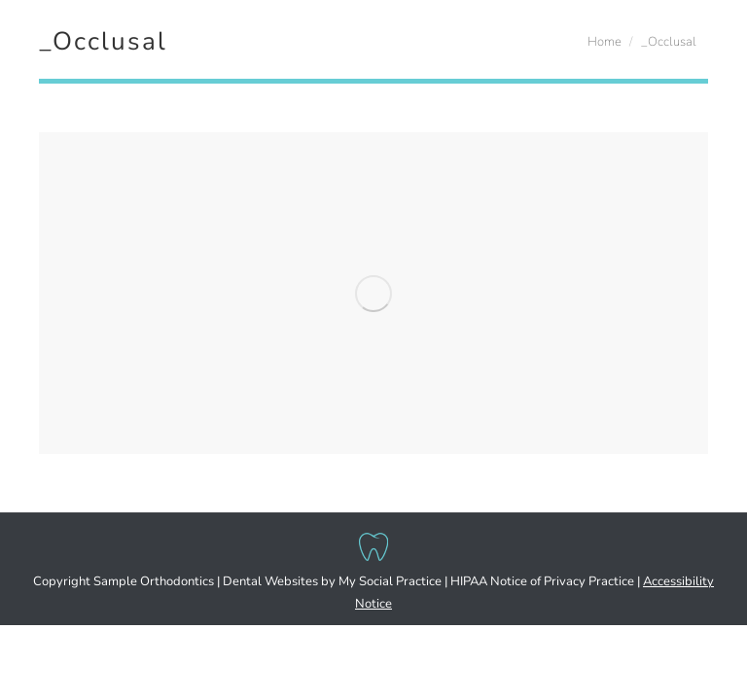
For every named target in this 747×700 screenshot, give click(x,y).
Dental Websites (270, 581)
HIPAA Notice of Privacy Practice (542, 581)
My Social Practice (389, 581)
